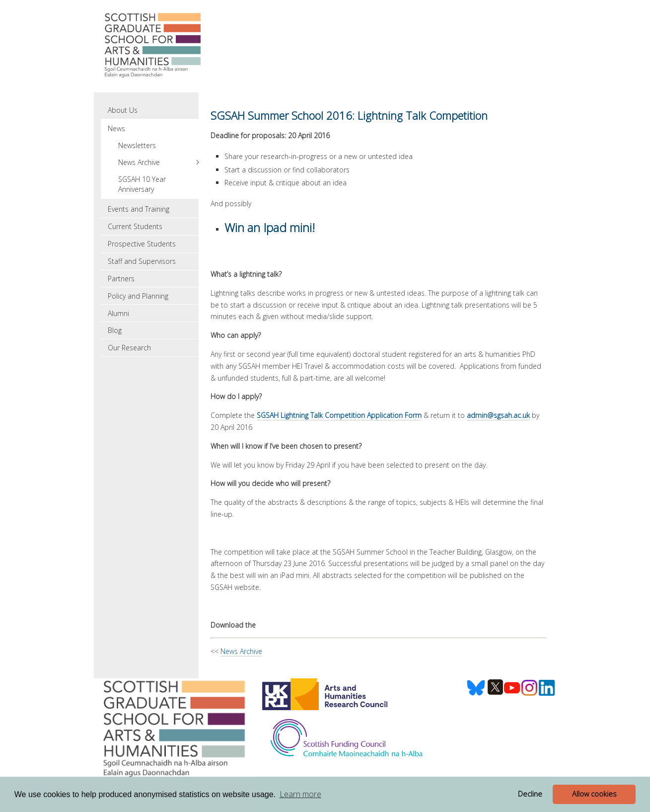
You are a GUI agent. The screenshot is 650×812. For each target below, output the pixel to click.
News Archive (241, 651)
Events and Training (139, 209)
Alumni (118, 313)
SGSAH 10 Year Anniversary (142, 184)
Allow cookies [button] (594, 794)
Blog (115, 330)
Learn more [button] (300, 794)
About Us (123, 110)
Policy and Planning (138, 296)
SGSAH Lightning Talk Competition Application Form (339, 415)
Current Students (135, 226)
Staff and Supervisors (142, 261)
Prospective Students (142, 244)
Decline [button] (530, 794)
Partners (121, 279)
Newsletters (137, 145)
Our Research (129, 348)
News (116, 128)
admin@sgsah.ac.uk (498, 415)
